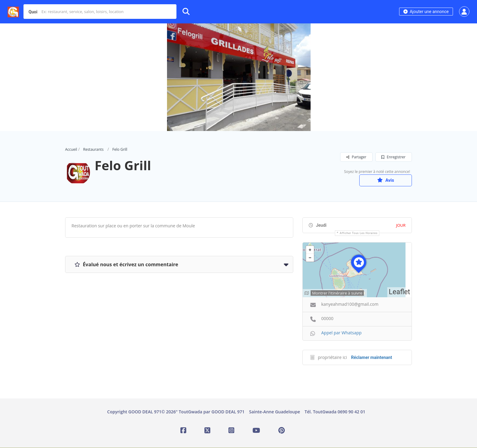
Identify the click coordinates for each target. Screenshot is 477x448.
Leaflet (399, 293)
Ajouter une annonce (426, 12)
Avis (383, 180)
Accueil (71, 149)
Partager (356, 157)
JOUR (401, 226)
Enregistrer (393, 157)
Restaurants (93, 149)
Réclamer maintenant (372, 358)
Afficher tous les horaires (359, 233)
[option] (238, 77)
